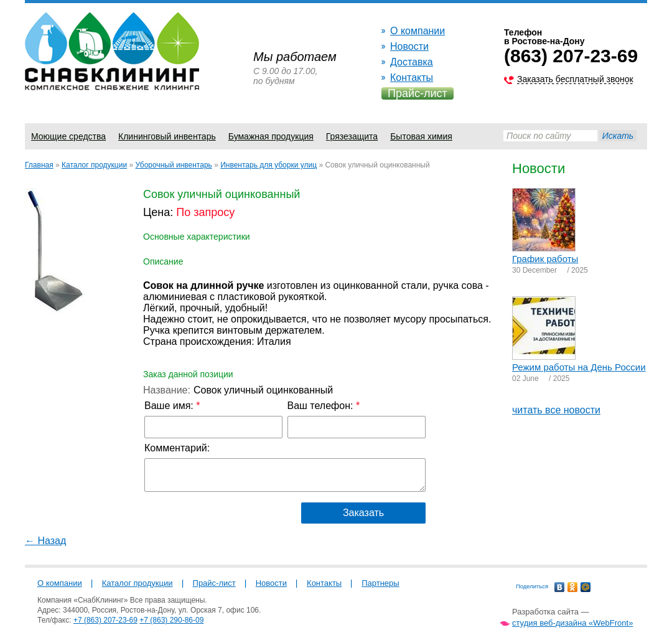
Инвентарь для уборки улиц (268, 165)
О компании (418, 31)
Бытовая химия (421, 136)
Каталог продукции (94, 165)
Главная (39, 165)
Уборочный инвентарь (173, 165)
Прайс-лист (418, 93)
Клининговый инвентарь (167, 136)
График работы (545, 259)
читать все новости (556, 410)
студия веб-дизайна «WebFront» (572, 623)
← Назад (45, 541)
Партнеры (380, 583)
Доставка (412, 62)
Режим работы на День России (579, 367)
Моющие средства (68, 136)
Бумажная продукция (271, 136)
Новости (409, 46)
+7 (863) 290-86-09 (171, 620)
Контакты (412, 78)
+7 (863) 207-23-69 (105, 620)
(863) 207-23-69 (571, 56)
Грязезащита (352, 136)
